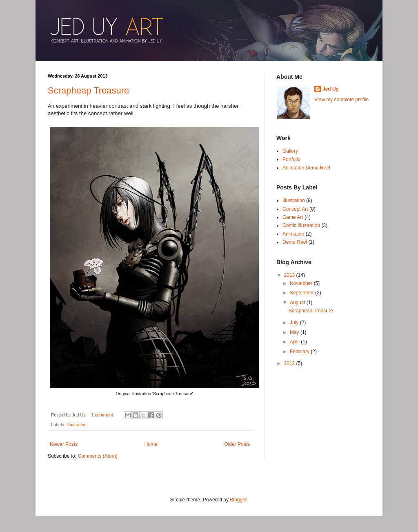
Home (151, 444)
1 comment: (103, 415)
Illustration (77, 425)
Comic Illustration (301, 225)
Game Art (293, 217)
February (300, 352)
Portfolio (291, 159)
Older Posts (237, 444)
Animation (293, 234)
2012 (290, 363)
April (295, 342)
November (302, 283)
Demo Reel (295, 242)
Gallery (290, 151)
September (302, 293)
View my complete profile (341, 100)
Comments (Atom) (97, 456)
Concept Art (295, 209)
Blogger (238, 500)
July (295, 323)
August (298, 303)
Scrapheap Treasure (88, 90)
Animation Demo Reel (306, 168)
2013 (290, 275)
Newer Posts (64, 444)
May (295, 332)
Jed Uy (330, 89)
